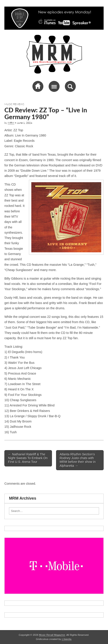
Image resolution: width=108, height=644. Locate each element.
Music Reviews (14, 104)
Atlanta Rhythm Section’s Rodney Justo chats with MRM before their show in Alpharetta (78, 460)
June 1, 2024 (25, 123)
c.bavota (67, 639)
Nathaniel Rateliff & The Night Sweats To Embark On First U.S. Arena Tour (28, 458)
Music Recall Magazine (52, 635)
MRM (11, 123)
